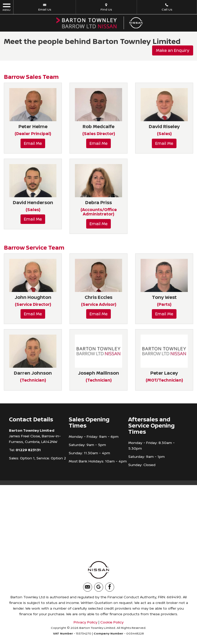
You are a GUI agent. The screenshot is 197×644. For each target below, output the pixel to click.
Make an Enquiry (173, 50)
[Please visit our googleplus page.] (99, 587)
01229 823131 (28, 449)
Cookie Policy (112, 622)
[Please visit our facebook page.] (110, 587)
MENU (7, 7)
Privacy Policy (86, 622)
